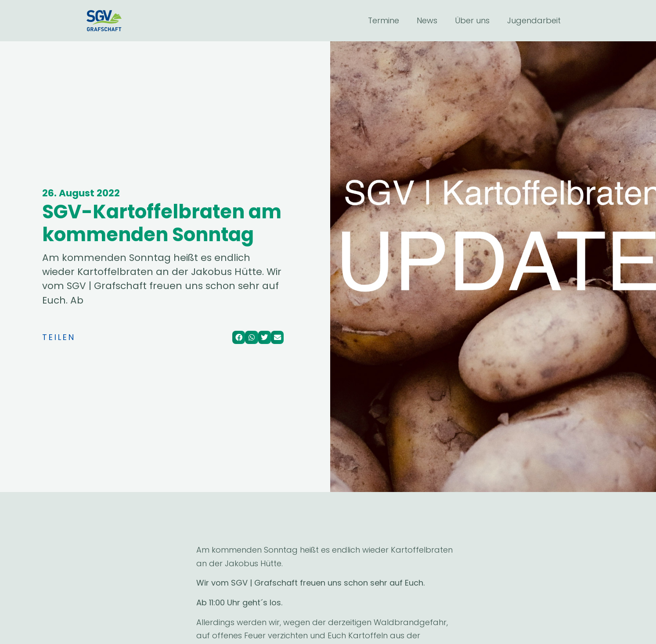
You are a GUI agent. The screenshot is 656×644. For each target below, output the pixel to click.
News (427, 20)
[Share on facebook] (239, 337)
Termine (384, 20)
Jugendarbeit (534, 20)
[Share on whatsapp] (251, 337)
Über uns (472, 20)
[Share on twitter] (265, 337)
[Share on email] (277, 337)
